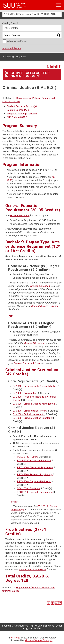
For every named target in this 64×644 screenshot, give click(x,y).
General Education (20, 216)
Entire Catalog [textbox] (11, 28)
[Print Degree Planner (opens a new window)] (48, 66)
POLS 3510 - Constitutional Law (34, 461)
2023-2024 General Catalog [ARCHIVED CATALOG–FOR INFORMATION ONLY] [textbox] (33, 14)
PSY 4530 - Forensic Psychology (35, 474)
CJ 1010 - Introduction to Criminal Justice (35, 386)
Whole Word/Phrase (17, 41)
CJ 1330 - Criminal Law (25, 393)
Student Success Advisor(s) (22, 106)
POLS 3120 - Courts (28, 457)
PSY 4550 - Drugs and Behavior (34, 481)
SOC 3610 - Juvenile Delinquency (35, 492)
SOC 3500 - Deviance (29, 488)
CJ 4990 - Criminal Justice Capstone (32, 418)
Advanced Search (12, 48)
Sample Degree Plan (18, 110)
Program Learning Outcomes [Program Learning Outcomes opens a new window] (22, 114)
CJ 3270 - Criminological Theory (30, 411)
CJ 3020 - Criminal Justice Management (34, 404)
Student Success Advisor (45, 306)
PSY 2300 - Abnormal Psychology (35, 467)
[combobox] (32, 14)
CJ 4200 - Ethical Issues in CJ (29, 414)
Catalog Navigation (16, 57)
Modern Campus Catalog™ (39, 640)
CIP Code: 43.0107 (17, 117)
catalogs (16, 638)
